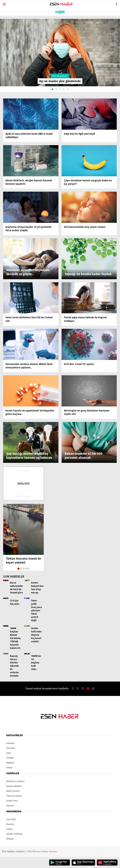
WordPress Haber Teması (43, 851)
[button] (52, 89)
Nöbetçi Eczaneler (15, 781)
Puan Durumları (14, 796)
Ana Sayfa (11, 819)
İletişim (10, 839)
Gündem (10, 743)
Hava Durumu (13, 791)
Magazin (10, 763)
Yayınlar (10, 806)
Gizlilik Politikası (15, 834)
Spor (9, 753)
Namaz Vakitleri (14, 786)
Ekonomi (11, 748)
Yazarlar (10, 824)
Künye (9, 829)
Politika (10, 758)
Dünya (9, 768)
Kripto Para (12, 801)
